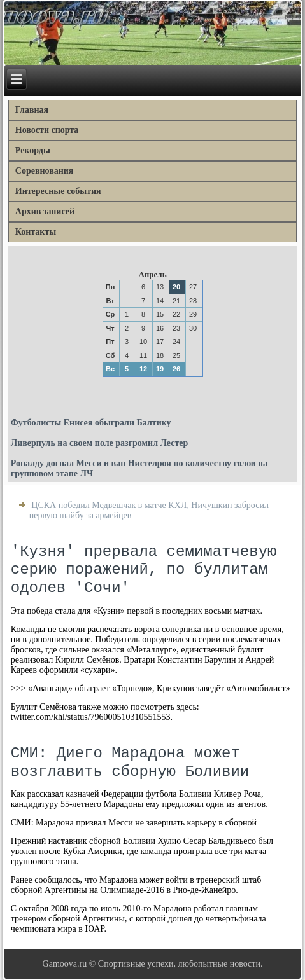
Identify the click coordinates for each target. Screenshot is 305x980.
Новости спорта (47, 130)
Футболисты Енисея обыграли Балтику (91, 423)
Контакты (36, 232)
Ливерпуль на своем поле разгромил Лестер (100, 443)
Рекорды (33, 150)
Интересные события (58, 191)
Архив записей (45, 211)
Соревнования (45, 171)
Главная (32, 110)
